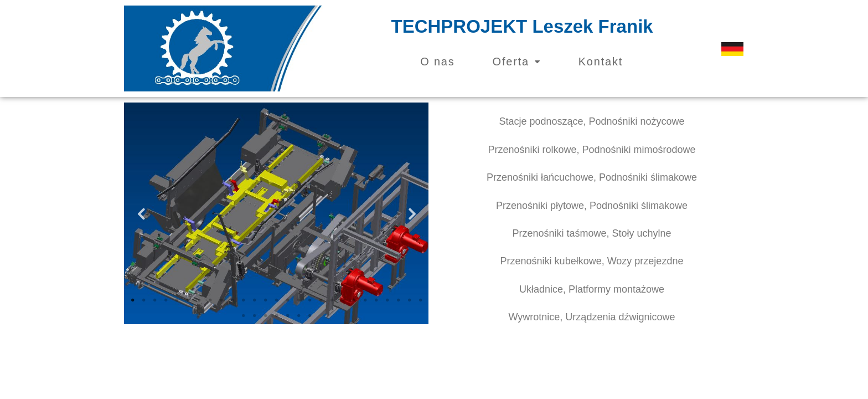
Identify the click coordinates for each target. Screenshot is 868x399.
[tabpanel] (276, 213)
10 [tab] (232, 300)
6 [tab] (188, 300)
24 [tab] (387, 300)
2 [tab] (143, 300)
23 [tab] (376, 300)
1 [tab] (132, 300)
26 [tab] (409, 300)
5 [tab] (177, 300)
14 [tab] (276, 300)
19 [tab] (332, 300)
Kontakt (601, 62)
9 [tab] (221, 300)
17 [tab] (309, 300)
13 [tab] (265, 300)
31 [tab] (276, 316)
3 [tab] (154, 300)
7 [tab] (199, 300)
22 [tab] (365, 300)
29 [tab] (254, 316)
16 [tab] (298, 300)
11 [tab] (243, 300)
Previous (141, 214)
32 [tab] (287, 316)
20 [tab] (343, 300)
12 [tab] (254, 300)
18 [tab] (321, 300)
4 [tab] (166, 300)
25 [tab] (398, 300)
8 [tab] (210, 300)
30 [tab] (265, 316)
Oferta (517, 62)
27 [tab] (420, 300)
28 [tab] (243, 316)
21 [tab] (354, 300)
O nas (437, 62)
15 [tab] (287, 300)
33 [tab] (298, 316)
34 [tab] (309, 316)
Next (412, 214)
